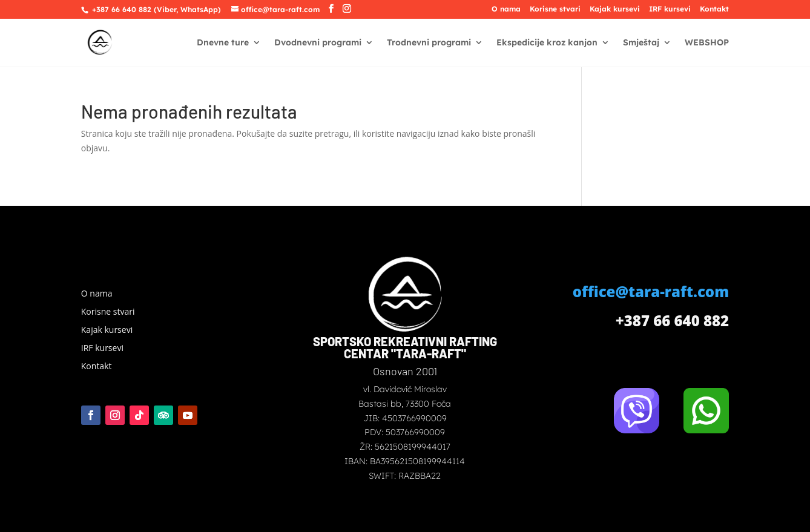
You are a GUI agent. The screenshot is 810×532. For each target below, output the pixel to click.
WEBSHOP (707, 43)
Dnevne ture (223, 43)
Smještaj (641, 43)
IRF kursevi (670, 9)
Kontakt (714, 9)
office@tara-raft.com (651, 291)
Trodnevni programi (429, 43)
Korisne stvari (555, 9)
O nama (506, 9)
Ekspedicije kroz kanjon (547, 43)
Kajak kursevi (615, 9)
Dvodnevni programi (318, 43)
